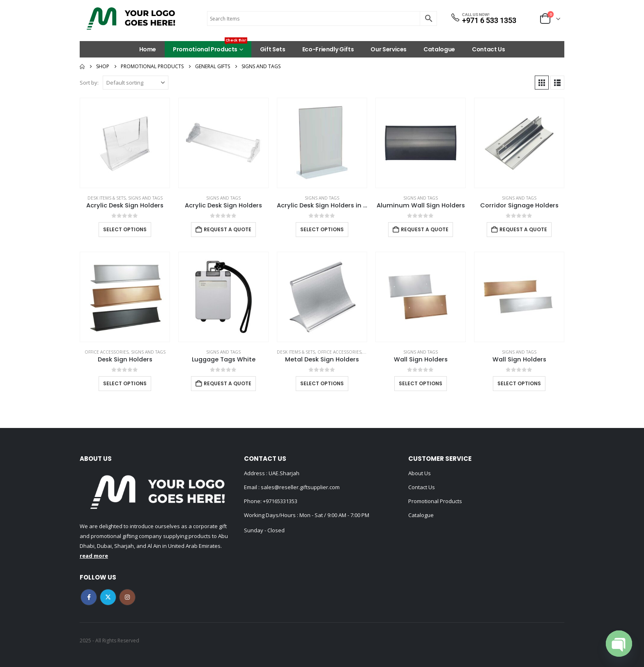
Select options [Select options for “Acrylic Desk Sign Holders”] (125, 229)
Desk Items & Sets (107, 198)
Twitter (108, 597)
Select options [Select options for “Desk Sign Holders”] (125, 383)
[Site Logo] (131, 18)
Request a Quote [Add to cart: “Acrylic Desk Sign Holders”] (228, 229)
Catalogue (439, 49)
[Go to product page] (125, 143)
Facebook (89, 597)
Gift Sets (273, 49)
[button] (542, 83)
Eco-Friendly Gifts (328, 49)
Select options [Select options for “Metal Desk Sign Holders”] (322, 383)
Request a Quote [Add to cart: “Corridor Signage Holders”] (523, 229)
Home (148, 49)
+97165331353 (280, 501)
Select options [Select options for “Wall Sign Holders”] (421, 383)
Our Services (389, 49)
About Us (420, 473)
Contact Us (489, 49)
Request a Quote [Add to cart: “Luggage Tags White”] (228, 383)
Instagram (127, 597)
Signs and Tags (145, 198)
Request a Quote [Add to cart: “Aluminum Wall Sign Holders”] (425, 229)
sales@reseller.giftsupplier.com (300, 487)
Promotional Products (210, 47)
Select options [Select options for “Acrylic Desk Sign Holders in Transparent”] (322, 229)
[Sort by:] (136, 83)
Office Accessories (107, 352)
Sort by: (89, 83)
